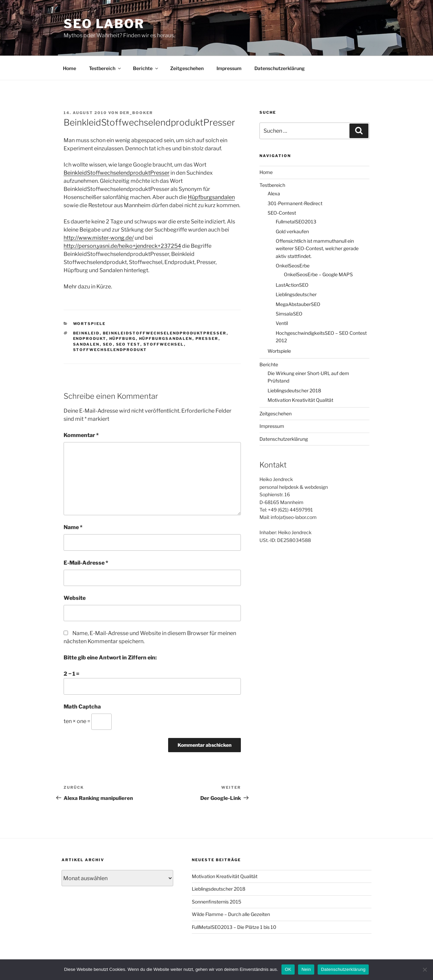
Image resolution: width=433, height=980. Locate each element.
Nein (306, 969)
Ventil (282, 323)
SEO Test (128, 344)
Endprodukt (90, 339)
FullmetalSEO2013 (296, 222)
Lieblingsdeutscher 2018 (294, 390)
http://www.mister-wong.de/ (99, 238)
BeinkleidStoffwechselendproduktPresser (117, 173)
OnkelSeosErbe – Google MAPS (318, 274)
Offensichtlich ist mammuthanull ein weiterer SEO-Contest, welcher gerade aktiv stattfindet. (317, 248)
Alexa (274, 193)
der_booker (136, 113)
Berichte (146, 68)
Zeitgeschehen (187, 68)
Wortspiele (89, 324)
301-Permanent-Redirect (295, 203)
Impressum (229, 68)
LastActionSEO (292, 285)
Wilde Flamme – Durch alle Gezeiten (231, 914)
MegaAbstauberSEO (298, 304)
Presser (207, 339)
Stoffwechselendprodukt (110, 350)
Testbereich (105, 68)
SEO (108, 344)
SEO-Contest (282, 213)
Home (70, 68)
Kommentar (81, 435)
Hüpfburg (123, 339)
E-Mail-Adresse (86, 563)
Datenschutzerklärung (280, 68)
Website (75, 598)
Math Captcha (82, 707)
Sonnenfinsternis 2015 (216, 902)
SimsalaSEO (289, 314)
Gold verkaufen (292, 231)
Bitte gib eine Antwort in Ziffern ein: (110, 658)
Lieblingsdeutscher (296, 294)
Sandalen (86, 344)
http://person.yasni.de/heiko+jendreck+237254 (122, 246)
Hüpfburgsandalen (211, 197)
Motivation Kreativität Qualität (300, 400)
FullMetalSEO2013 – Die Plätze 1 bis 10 (234, 927)
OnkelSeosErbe (293, 266)
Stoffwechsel (164, 344)
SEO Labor (104, 24)
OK (288, 969)
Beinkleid (86, 333)
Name (73, 527)
